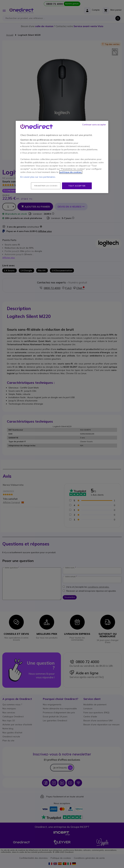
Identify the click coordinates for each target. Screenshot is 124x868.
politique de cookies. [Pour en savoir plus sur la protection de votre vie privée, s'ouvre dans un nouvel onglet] (71, 172)
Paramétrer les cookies (46, 186)
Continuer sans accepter (94, 125)
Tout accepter (77, 186)
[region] (62, 157)
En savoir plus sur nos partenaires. (38, 177)
